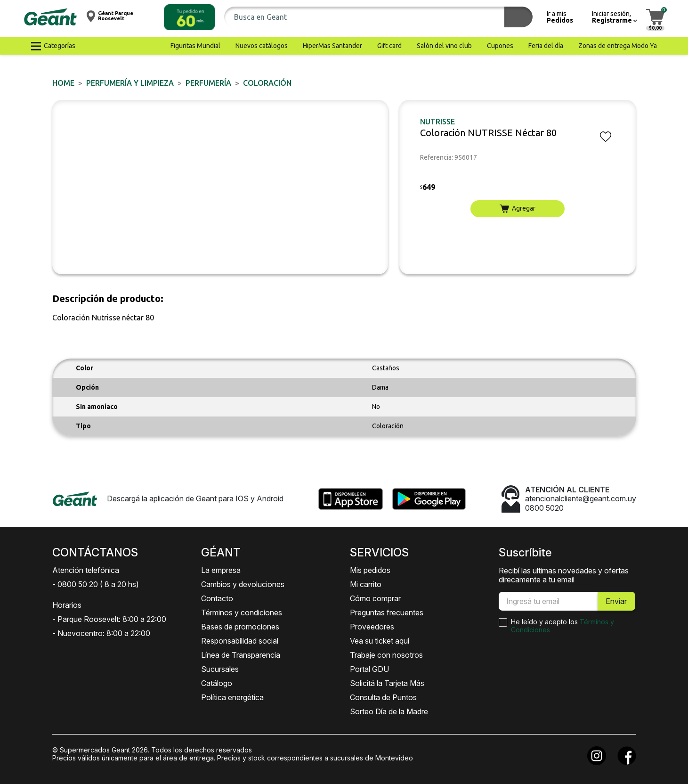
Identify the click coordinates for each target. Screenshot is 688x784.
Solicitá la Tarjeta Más (387, 683)
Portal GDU (369, 669)
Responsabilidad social (240, 641)
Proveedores (372, 627)
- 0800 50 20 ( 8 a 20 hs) (96, 584)
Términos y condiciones (242, 612)
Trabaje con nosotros (386, 655)
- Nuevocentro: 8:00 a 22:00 (101, 633)
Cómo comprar (375, 598)
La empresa (221, 570)
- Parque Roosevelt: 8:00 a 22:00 (109, 619)
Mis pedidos (370, 570)
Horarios (67, 605)
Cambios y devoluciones (243, 584)
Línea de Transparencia (241, 655)
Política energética (232, 697)
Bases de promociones (240, 627)
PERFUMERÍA (208, 83)
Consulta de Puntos (383, 697)
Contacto (217, 598)
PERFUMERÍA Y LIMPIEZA (130, 83)
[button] (189, 17)
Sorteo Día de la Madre (389, 711)
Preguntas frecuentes (387, 612)
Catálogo (217, 683)
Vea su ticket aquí (380, 641)
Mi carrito (366, 584)
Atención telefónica (86, 570)
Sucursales (220, 669)
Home (63, 83)
